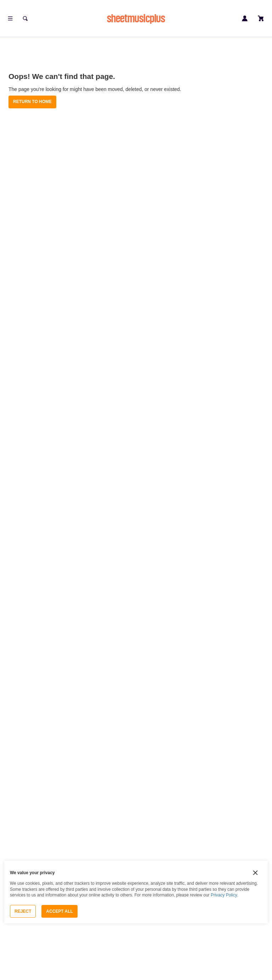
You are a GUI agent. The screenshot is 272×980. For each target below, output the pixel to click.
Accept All (59, 911)
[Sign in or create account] (245, 18)
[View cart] (261, 18)
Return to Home (32, 102)
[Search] (25, 18)
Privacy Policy (224, 895)
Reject (23, 911)
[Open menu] (10, 18)
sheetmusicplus (136, 18)
